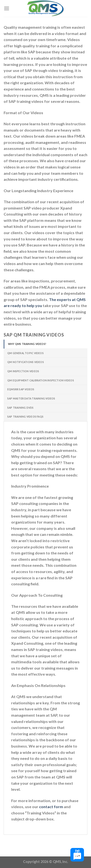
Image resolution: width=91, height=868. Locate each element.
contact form (51, 807)
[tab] (45, 344)
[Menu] (7, 8)
